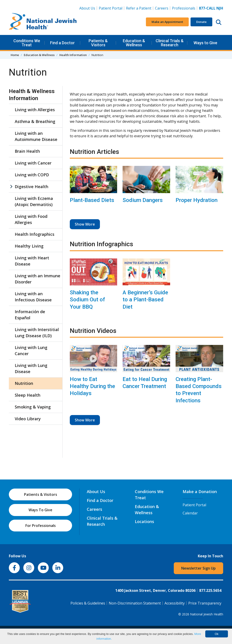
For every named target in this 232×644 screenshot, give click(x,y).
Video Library (28, 419)
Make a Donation (200, 492)
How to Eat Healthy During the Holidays (92, 386)
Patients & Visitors (98, 43)
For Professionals (41, 526)
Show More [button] (85, 224)
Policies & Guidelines (88, 603)
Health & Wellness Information (32, 95)
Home (15, 55)
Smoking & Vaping (33, 407)
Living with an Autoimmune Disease (36, 136)
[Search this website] (219, 22)
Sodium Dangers (143, 200)
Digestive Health (31, 187)
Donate (201, 22)
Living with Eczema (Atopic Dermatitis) (34, 201)
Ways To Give (40, 510)
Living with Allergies (35, 110)
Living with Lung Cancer (31, 350)
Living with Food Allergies (31, 219)
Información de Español (30, 315)
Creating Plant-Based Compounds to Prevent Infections (199, 390)
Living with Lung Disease (31, 368)
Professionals (184, 8)
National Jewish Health (207, 614)
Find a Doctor (62, 43)
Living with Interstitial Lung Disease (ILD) (37, 333)
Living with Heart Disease (32, 261)
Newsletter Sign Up (198, 568)
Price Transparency (205, 603)
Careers (163, 8)
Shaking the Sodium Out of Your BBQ (87, 300)
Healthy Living (29, 246)
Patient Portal (111, 8)
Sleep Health (28, 395)
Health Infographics (35, 234)
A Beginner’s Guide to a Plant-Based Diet (145, 300)
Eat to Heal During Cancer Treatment (145, 383)
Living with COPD (32, 175)
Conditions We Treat (27, 43)
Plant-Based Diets (92, 200)
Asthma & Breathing (35, 121)
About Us (87, 8)
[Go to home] (43, 22)
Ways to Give (205, 43)
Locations (144, 521)
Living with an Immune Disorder (37, 279)
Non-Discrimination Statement (135, 603)
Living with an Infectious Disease (33, 297)
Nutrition (24, 383)
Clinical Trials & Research (170, 43)
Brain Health (27, 151)
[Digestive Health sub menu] (11, 187)
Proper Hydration (197, 200)
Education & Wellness (134, 43)
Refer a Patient (139, 8)
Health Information (73, 55)
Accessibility (175, 603)
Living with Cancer (33, 163)
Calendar (190, 513)
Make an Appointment (167, 22)
